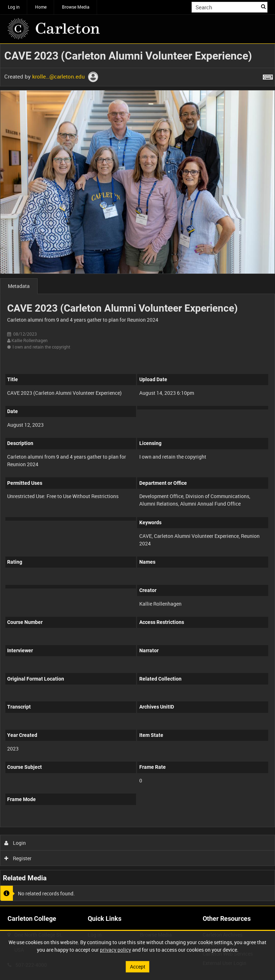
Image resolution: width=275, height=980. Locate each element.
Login (15, 843)
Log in (14, 7)
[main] (137, 475)
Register (18, 858)
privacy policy (115, 950)
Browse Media (76, 7)
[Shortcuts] (268, 76)
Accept (138, 967)
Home (41, 7)
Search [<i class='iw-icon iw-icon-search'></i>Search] (263, 6)
